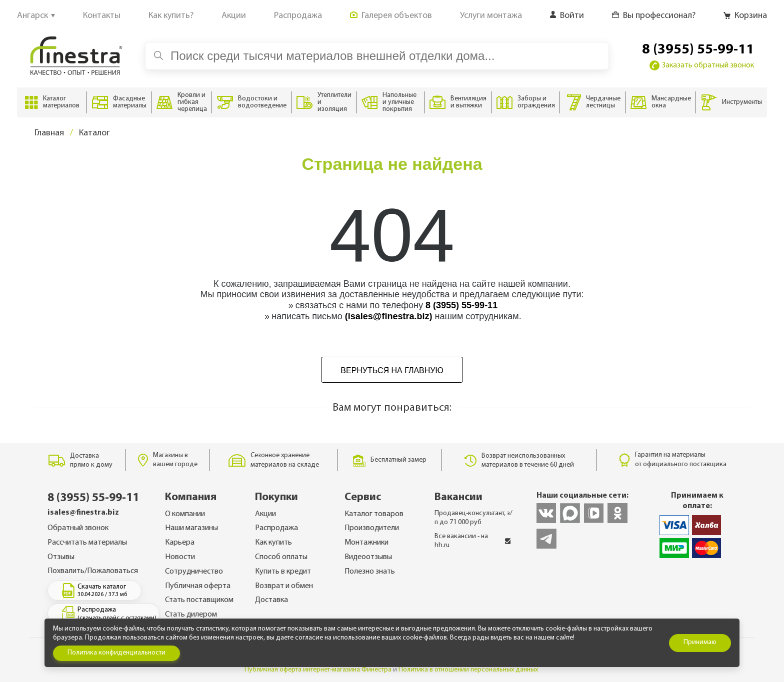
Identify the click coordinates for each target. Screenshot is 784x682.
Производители (372, 528)
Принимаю (700, 642)
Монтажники (366, 543)
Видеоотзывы (368, 557)
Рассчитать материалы (87, 543)
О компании (185, 514)
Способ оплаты (281, 557)
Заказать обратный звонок (702, 65)
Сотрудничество (194, 572)
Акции (265, 514)
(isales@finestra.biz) (389, 316)
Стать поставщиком (199, 600)
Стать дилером (191, 615)
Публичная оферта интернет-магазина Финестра (318, 670)
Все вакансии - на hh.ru (473, 541)
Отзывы (61, 557)
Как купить (273, 543)
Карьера (180, 543)
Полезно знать (370, 572)
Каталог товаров (374, 514)
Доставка (271, 600)
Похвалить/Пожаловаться (93, 571)
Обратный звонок (78, 528)
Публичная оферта (198, 586)
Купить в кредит (283, 572)
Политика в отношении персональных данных (468, 670)
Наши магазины (191, 528)
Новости (180, 557)
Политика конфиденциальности (116, 653)
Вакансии (458, 497)
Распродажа (276, 528)
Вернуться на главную (392, 370)
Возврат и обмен (284, 586)
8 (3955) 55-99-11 (698, 50)
